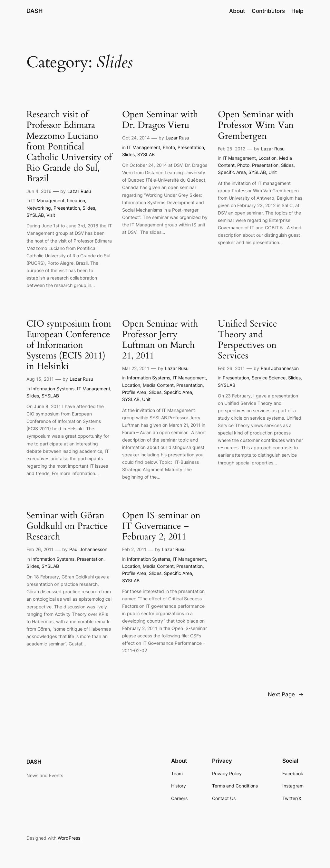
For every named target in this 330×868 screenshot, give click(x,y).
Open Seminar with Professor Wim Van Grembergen (256, 125)
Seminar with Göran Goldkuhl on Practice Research (67, 526)
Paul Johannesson (280, 368)
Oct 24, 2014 (136, 138)
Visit (51, 215)
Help (297, 11)
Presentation (67, 208)
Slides (89, 208)
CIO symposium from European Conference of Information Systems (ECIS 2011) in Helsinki (69, 345)
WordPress (69, 838)
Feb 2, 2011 (134, 549)
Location (76, 200)
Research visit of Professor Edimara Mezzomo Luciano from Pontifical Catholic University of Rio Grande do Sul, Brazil (69, 147)
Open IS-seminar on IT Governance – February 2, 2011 (161, 526)
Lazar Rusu (79, 191)
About (237, 11)
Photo (169, 147)
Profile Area (134, 392)
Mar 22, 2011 (136, 368)
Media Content (158, 385)
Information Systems (53, 389)
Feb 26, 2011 (231, 368)
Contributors (268, 11)
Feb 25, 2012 (232, 149)
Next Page (286, 694)
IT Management (48, 200)
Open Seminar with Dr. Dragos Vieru (160, 120)
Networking (39, 208)
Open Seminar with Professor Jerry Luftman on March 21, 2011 (160, 340)
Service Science (269, 378)
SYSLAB (35, 215)
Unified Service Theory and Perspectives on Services (247, 340)
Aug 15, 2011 (40, 379)
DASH (34, 11)
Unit (273, 172)
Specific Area (232, 172)
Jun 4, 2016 (39, 191)
